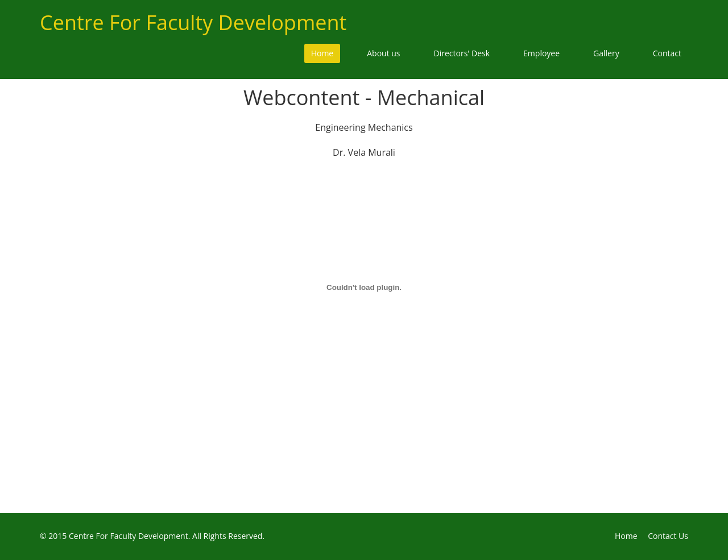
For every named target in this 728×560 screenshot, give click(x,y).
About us (383, 53)
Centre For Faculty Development (193, 22)
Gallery (606, 53)
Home (322, 53)
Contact (667, 53)
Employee (541, 53)
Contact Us (668, 536)
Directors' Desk (462, 53)
